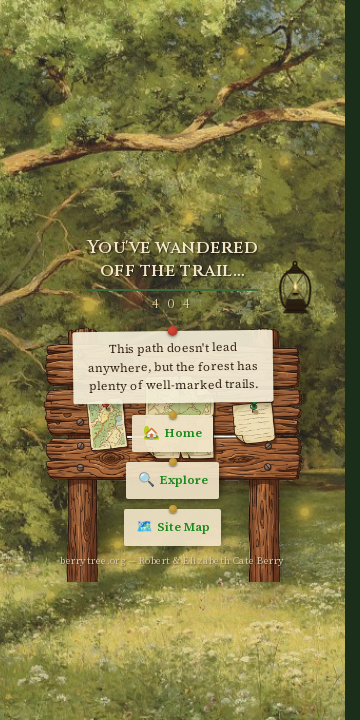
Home (172, 433)
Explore (173, 480)
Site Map (173, 527)
